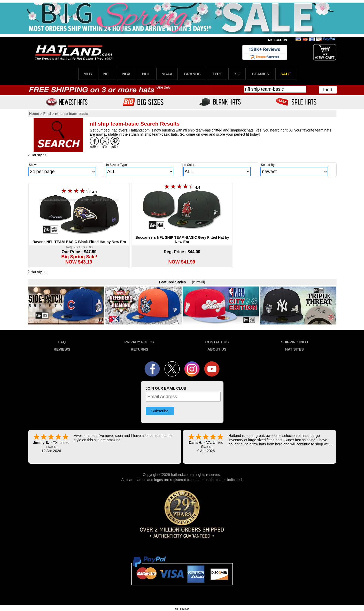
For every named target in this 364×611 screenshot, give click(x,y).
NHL (146, 74)
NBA (126, 74)
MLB (88, 74)
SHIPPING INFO (295, 342)
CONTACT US (217, 342)
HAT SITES (295, 349)
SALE (286, 74)
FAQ (62, 342)
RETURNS (140, 349)
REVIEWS (62, 349)
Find (328, 90)
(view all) (199, 282)
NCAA (167, 74)
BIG (237, 74)
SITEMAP (182, 609)
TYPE (217, 74)
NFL (107, 74)
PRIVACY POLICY (139, 342)
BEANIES (261, 74)
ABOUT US (217, 349)
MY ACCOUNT (279, 40)
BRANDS (192, 74)
